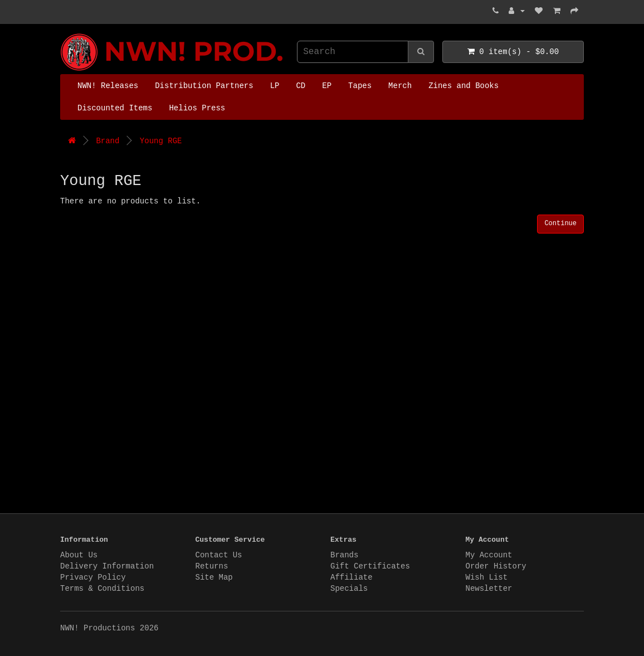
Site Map (214, 577)
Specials (349, 589)
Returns (212, 566)
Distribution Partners (204, 86)
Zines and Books (464, 86)
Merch (400, 86)
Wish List (487, 577)
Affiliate (352, 577)
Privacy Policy (93, 577)
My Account (489, 555)
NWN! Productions (63, 34)
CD (301, 86)
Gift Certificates (370, 566)
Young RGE (161, 141)
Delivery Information (107, 566)
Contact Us (219, 555)
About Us (79, 555)
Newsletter (489, 589)
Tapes (360, 86)
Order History (496, 566)
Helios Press (197, 108)
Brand (108, 141)
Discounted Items (115, 108)
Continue (560, 223)
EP (327, 86)
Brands (344, 555)
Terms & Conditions (102, 589)
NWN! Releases (108, 86)
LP (275, 86)
